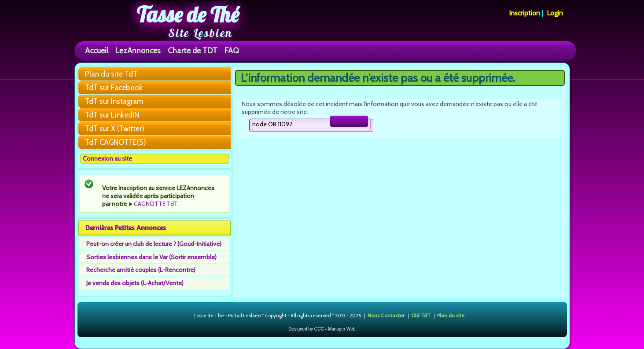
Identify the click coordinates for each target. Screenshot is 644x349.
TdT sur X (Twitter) (115, 129)
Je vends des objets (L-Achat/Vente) (135, 283)
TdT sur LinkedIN (112, 115)
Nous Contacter (386, 315)
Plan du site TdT (111, 74)
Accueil (97, 50)
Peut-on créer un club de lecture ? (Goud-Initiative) (154, 244)
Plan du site (451, 315)
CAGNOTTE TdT (156, 204)
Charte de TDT (193, 50)
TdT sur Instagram (114, 101)
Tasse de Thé (188, 15)
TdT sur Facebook (114, 88)
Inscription (524, 13)
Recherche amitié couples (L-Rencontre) (141, 270)
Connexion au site (107, 158)
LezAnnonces (138, 50)
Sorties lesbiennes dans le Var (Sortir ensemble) (151, 257)
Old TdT (421, 315)
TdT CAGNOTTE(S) (116, 142)
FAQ (232, 50)
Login (555, 13)
